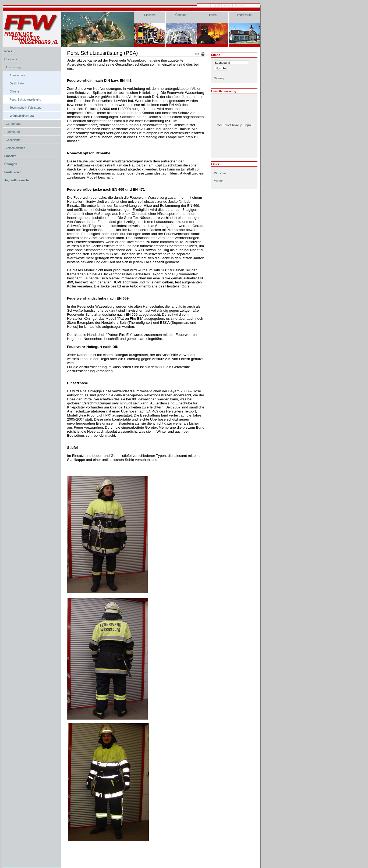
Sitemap (220, 78)
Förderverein (13, 172)
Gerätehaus (13, 124)
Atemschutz (17, 75)
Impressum (244, 15)
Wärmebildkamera (22, 116)
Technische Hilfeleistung (26, 108)
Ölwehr (14, 91)
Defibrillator (17, 83)
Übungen (181, 15)
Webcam (220, 173)
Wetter (218, 181)
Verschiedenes (15, 148)
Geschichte (13, 140)
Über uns (11, 59)
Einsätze (150, 15)
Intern (213, 15)
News (8, 51)
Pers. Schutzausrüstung (25, 99)
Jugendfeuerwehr (17, 180)
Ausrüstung (13, 67)
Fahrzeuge (13, 132)
